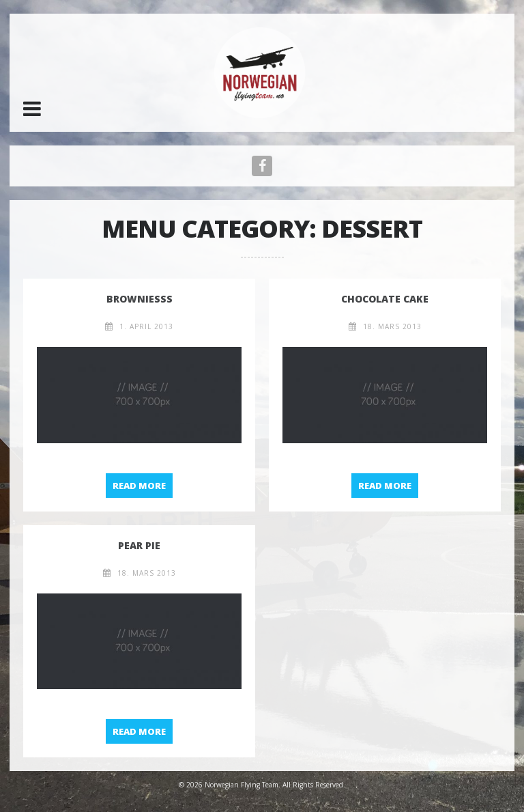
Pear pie (139, 545)
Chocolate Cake (385, 299)
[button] (32, 109)
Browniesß (140, 299)
